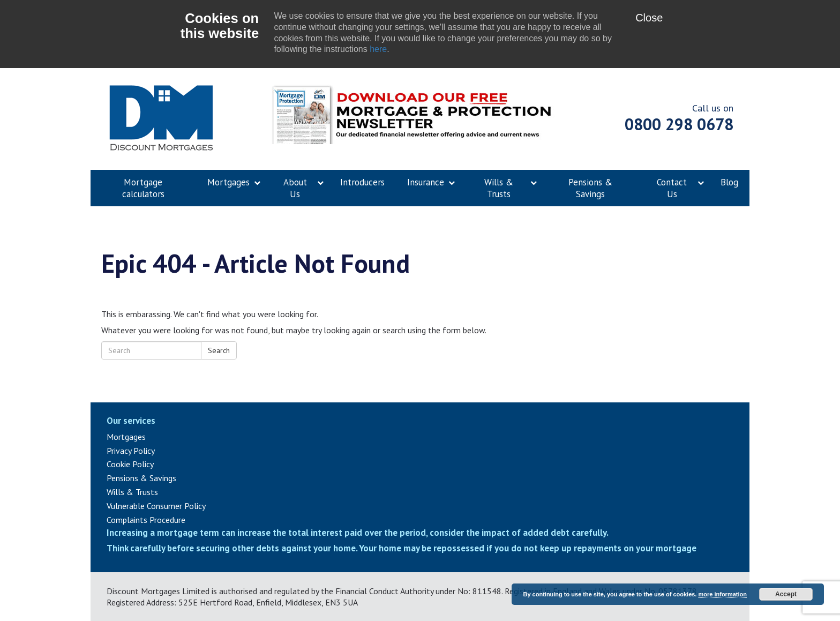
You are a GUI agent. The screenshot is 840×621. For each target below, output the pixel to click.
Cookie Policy (130, 464)
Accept (786, 594)
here (378, 49)
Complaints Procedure (146, 520)
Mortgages (126, 437)
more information (722, 594)
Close (649, 18)
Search (219, 350)
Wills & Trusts (132, 492)
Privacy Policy (131, 451)
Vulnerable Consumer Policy (156, 506)
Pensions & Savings (141, 478)
